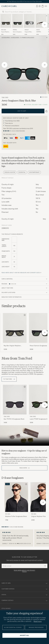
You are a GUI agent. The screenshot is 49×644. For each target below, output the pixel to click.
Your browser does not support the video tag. (24, 436)
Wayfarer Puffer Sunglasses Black (16, 516)
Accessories (6, 38)
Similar (14, 306)
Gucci (38, 30)
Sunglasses (15, 38)
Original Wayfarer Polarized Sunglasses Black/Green (5, 32)
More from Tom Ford (17, 358)
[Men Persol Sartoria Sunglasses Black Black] (18, 21)
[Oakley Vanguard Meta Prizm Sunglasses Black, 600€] (29, 25)
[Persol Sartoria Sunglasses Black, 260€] (18, 25)
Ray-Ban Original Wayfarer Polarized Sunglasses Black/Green (15, 346)
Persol (15, 30)
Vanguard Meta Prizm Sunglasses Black (29, 32)
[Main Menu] (46, 6)
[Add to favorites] (24, 315)
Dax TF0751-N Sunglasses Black (14, 419)
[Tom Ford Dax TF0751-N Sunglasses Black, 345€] (15, 404)
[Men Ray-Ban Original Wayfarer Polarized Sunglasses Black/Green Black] (6, 21)
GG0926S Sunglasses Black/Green (39, 32)
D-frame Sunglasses (27, 38)
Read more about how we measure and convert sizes (21, 273)
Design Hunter (10, 172)
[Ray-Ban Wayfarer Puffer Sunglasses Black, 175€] (16, 502)
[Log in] (37, 6)
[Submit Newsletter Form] (45, 566)
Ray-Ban (4, 30)
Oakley (27, 30)
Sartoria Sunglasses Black (17, 32)
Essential (22, 172)
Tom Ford (5, 97)
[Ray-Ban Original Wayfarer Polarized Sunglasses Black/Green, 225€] (6, 25)
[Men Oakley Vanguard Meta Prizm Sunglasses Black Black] (29, 21)
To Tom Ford (9, 379)
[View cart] (43, 6)
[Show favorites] (40, 6)
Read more (23, 468)
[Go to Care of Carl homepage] (9, 6)
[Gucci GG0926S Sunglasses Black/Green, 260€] (41, 25)
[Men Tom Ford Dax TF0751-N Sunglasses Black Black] (15, 400)
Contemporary (34, 172)
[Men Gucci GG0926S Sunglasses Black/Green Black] (41, 21)
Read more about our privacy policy (24, 571)
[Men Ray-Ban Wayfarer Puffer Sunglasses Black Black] (16, 497)
